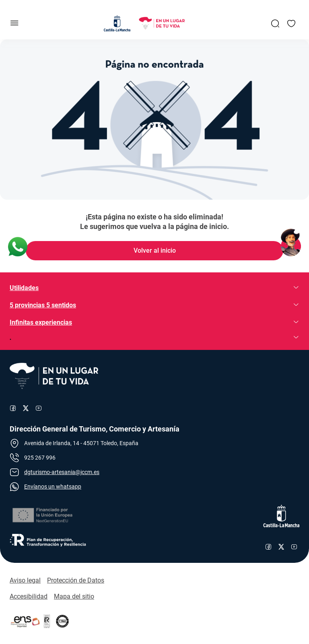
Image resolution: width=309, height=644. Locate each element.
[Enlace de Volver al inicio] (154, 251)
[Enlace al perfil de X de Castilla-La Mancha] (281, 547)
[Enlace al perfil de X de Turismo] (26, 408)
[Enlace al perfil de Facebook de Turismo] (13, 408)
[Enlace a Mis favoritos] (291, 23)
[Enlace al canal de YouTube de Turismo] (39, 408)
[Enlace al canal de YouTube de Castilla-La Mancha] (294, 547)
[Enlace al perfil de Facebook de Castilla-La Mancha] (268, 547)
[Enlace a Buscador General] (275, 23)
